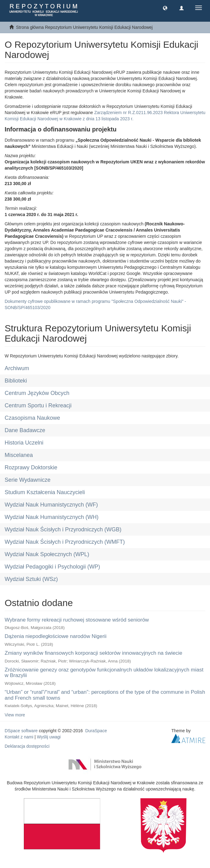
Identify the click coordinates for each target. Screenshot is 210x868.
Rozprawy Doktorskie (31, 467)
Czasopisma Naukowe (32, 418)
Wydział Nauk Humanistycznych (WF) (51, 505)
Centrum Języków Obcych (37, 393)
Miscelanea (19, 455)
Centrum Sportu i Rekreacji (38, 405)
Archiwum (17, 368)
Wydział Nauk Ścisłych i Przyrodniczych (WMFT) (65, 542)
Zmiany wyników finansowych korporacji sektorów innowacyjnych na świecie (94, 653)
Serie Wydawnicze (28, 480)
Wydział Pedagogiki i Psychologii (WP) (52, 567)
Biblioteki (16, 381)
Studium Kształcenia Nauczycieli (45, 492)
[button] (165, 8)
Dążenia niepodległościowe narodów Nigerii (56, 636)
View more (15, 715)
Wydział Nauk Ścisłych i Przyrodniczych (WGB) (63, 529)
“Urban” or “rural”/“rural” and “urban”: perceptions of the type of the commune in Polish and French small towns (105, 695)
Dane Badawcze (25, 430)
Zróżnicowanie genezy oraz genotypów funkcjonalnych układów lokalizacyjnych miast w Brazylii (104, 673)
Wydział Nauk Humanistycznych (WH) (52, 517)
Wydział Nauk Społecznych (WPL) (47, 554)
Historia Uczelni (24, 443)
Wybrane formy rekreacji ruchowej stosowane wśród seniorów (77, 620)
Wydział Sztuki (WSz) (31, 579)
